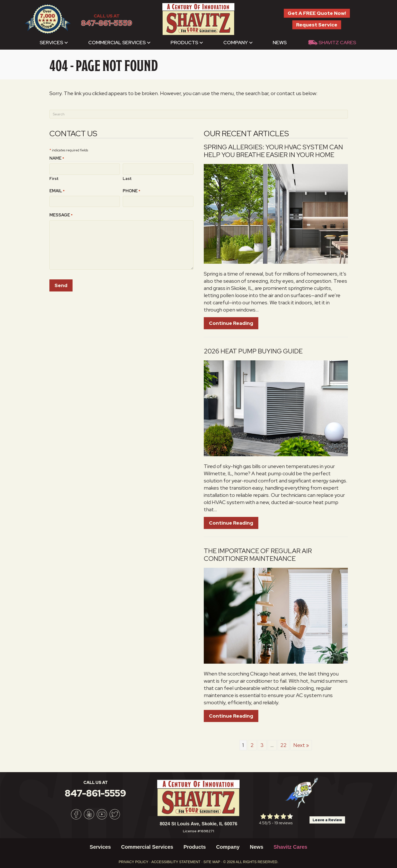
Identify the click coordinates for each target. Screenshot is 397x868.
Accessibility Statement (176, 862)
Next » (301, 745)
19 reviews (283, 823)
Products (184, 43)
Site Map (212, 862)
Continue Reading (234, 323)
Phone (131, 190)
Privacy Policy (133, 862)
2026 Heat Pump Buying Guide (253, 351)
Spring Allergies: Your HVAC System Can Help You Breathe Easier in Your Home (273, 151)
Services (51, 43)
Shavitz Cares (337, 43)
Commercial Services (117, 43)
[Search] (199, 114)
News (280, 43)
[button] (66, 43)
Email (57, 190)
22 (284, 745)
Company (236, 43)
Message (61, 213)
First (54, 177)
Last (127, 177)
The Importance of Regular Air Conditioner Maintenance (258, 555)
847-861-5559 (107, 23)
